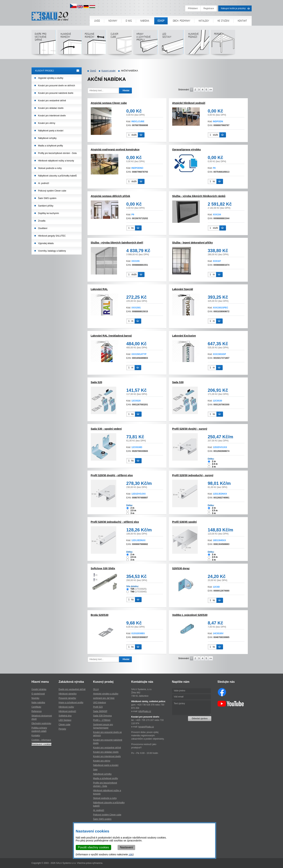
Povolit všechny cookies (94, 847)
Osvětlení (43, 228)
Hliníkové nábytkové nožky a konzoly (56, 161)
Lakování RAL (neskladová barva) (111, 336)
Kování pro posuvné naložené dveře (56, 93)
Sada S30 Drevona (102, 716)
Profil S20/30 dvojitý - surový (190, 429)
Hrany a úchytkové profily (71, 703)
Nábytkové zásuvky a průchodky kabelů (57, 176)
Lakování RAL (99, 289)
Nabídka (145, 21)
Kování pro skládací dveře (51, 108)
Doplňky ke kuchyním (49, 213)
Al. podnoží (44, 183)
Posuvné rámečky (94, 43)
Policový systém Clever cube (52, 191)
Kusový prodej (109, 71)
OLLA (96, 689)
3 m (214, 467)
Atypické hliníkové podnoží (189, 103)
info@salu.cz (145, 711)
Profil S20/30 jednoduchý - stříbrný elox (115, 522)
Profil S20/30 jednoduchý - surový (193, 475)
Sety (95, 770)
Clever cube (119, 43)
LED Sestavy (65, 720)
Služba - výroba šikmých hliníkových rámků (199, 196)
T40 (133, 592)
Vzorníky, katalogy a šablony (52, 251)
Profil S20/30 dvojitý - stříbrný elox (112, 475)
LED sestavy (171, 43)
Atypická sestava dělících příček (111, 196)
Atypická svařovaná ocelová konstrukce (115, 150)
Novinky (113, 21)
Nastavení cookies (42, 744)
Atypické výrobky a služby (51, 78)
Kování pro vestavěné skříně (52, 101)
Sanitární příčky (46, 206)
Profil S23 (98, 707)
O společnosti (38, 694)
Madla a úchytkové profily (51, 146)
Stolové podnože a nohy (50, 168)
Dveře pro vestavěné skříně (44, 43)
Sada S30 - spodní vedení (106, 429)
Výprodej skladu (46, 243)
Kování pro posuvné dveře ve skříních (57, 86)
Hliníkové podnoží (197, 43)
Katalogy (204, 21)
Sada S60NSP (100, 711)
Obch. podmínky (181, 21)
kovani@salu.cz (146, 727)
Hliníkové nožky (66, 707)
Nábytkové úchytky (47, 138)
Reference (37, 711)
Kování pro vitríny (47, 123)
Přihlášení (193, 8)
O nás (129, 21)
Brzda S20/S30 (100, 615)
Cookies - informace (41, 740)
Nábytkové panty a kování (51, 131)
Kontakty (36, 736)
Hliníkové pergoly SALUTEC (52, 236)
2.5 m (215, 464)
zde (131, 854)
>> (211, 90)
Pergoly (223, 43)
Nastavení (126, 847)
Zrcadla (42, 221)
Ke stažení (223, 21)
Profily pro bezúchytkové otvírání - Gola (57, 153)
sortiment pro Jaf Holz (104, 698)
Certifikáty (36, 707)
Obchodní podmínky (41, 723)
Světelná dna (65, 716)
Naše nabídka (38, 703)
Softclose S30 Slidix (103, 568)
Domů (93, 71)
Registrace (209, 8)
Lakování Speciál (183, 289)
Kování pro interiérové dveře (52, 116)
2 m (214, 461)
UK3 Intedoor (100, 703)
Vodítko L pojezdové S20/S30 (190, 615)
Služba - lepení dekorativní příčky (193, 243)
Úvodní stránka (39, 689)
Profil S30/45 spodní (185, 522)
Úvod (97, 21)
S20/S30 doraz (181, 568)
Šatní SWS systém (47, 198)
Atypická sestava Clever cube (109, 103)
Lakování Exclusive (184, 336)
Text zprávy (191, 708)
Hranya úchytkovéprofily (145, 43)
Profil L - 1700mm (102, 720)
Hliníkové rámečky (69, 43)
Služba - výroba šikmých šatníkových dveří (117, 243)
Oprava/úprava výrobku (187, 150)
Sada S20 (96, 382)
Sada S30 (178, 382)
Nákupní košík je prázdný (233, 8)
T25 (133, 589)
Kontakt (242, 21)
